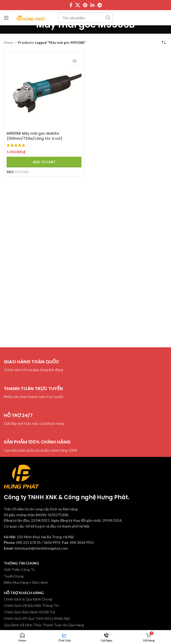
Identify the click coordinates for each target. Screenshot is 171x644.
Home (9, 42)
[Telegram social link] (100, 5)
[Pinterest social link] (85, 5)
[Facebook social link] (71, 5)
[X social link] (78, 5)
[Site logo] (31, 17)
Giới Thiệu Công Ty (19, 569)
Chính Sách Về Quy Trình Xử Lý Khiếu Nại (37, 618)
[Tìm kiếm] (86, 18)
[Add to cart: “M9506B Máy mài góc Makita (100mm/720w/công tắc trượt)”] (44, 162)
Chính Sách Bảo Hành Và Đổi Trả (29, 612)
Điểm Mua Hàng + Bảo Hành (26, 582)
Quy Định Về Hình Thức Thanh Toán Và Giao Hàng (44, 625)
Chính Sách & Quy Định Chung (28, 599)
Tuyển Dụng (14, 576)
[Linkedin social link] (92, 5)
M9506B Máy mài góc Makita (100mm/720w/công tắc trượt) (35, 136)
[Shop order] (163, 43)
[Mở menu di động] (6, 18)
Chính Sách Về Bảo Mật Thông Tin (31, 605)
